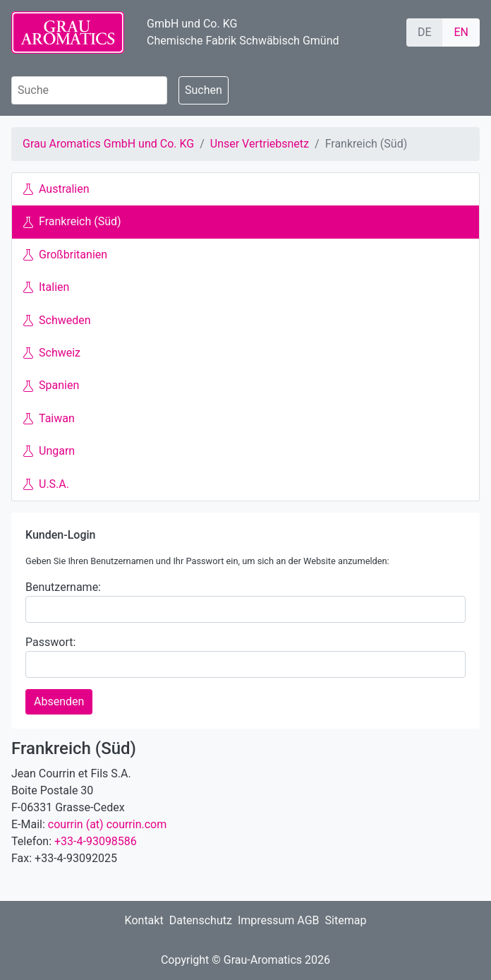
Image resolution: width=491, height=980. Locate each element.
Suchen (204, 90)
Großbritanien (65, 255)
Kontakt (144, 920)
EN (461, 32)
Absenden (59, 701)
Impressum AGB (279, 920)
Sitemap (346, 920)
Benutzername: (63, 587)
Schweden (57, 320)
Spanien (51, 385)
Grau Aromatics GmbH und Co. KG (108, 144)
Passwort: (50, 642)
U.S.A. (46, 484)
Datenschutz (201, 920)
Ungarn (49, 451)
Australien (56, 189)
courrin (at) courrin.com (107, 824)
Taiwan (49, 418)
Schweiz (52, 353)
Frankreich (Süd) (72, 221)
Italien (46, 287)
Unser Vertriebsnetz (260, 144)
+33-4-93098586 (96, 841)
